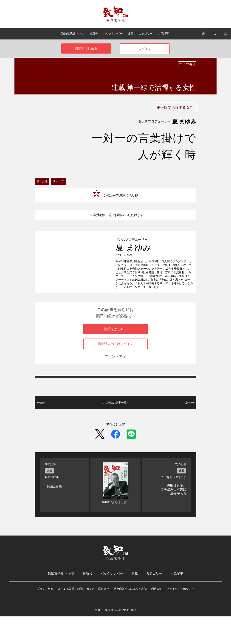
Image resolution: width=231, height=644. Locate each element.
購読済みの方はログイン (115, 371)
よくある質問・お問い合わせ (76, 616)
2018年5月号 (187, 64)
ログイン (145, 49)
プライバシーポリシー (180, 616)
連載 (130, 34)
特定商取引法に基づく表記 (130, 616)
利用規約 (157, 616)
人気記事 (163, 34)
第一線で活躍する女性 (175, 107)
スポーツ (59, 181)
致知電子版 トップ (73, 34)
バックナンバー (113, 34)
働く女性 (42, 181)
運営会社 (104, 616)
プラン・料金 (115, 384)
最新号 (94, 34)
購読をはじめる (86, 48)
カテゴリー (146, 34)
